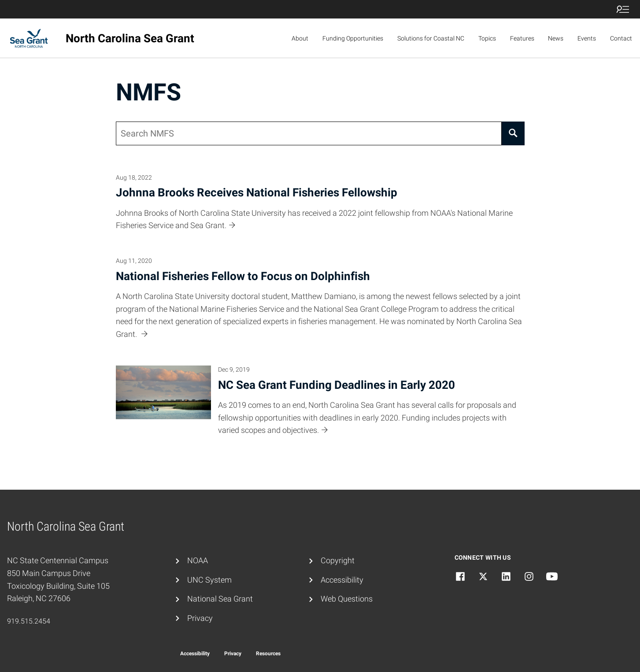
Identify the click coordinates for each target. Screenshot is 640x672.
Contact (621, 38)
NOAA (198, 560)
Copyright (338, 560)
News (556, 38)
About (300, 38)
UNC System (209, 580)
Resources (268, 654)
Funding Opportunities (353, 38)
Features (522, 38)
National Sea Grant (220, 599)
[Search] (513, 133)
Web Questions (347, 599)
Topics (487, 38)
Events (587, 38)
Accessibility (342, 580)
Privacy (200, 618)
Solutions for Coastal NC (431, 38)
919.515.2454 (29, 621)
